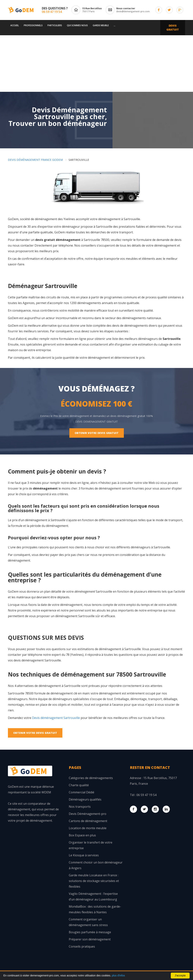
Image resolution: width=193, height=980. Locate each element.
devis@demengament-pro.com (133, 11)
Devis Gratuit (173, 28)
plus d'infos (118, 975)
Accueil (15, 25)
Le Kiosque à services (84, 855)
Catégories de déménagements (91, 778)
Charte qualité (79, 785)
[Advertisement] (96, 64)
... (114, 25)
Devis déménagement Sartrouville (56, 718)
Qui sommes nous (77, 25)
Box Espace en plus (82, 835)
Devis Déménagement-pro (88, 814)
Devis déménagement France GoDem (35, 160)
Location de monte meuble (88, 828)
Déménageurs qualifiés (85, 799)
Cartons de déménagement (88, 821)
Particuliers (55, 25)
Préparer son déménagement (90, 939)
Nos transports (80, 807)
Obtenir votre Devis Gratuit (97, 433)
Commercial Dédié (82, 792)
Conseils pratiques (82, 946)
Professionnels (33, 25)
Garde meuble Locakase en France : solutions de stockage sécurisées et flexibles (94, 881)
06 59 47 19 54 (52, 12)
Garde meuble (101, 25)
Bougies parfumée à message (90, 932)
